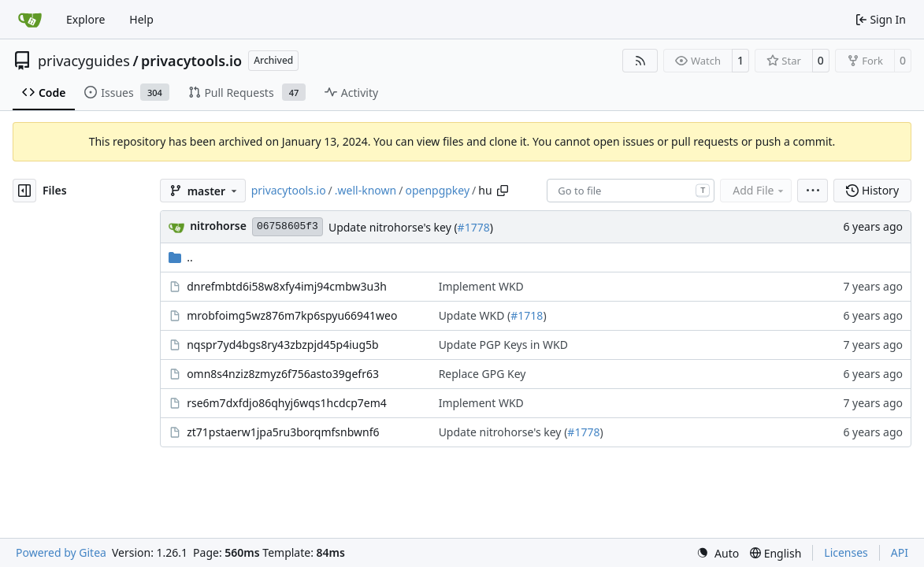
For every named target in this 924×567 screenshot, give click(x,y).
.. (181, 257)
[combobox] (631, 191)
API (900, 552)
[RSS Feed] (640, 61)
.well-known (366, 190)
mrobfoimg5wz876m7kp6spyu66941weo (292, 315)
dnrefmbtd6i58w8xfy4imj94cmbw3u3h (287, 286)
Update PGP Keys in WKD (503, 345)
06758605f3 (288, 226)
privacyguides (84, 61)
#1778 (474, 227)
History (872, 190)
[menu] (813, 191)
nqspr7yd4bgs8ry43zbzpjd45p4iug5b (283, 345)
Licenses (846, 552)
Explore (85, 19)
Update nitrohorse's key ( (393, 227)
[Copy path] (503, 191)
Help (141, 19)
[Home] (30, 20)
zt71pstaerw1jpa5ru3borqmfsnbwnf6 (283, 432)
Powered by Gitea (61, 552)
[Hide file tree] (24, 191)
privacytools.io (191, 61)
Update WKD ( (475, 315)
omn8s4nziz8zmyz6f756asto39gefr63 (283, 374)
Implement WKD (481, 286)
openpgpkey (437, 190)
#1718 (527, 315)
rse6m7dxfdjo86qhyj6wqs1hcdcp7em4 (287, 403)
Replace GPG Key (482, 374)
